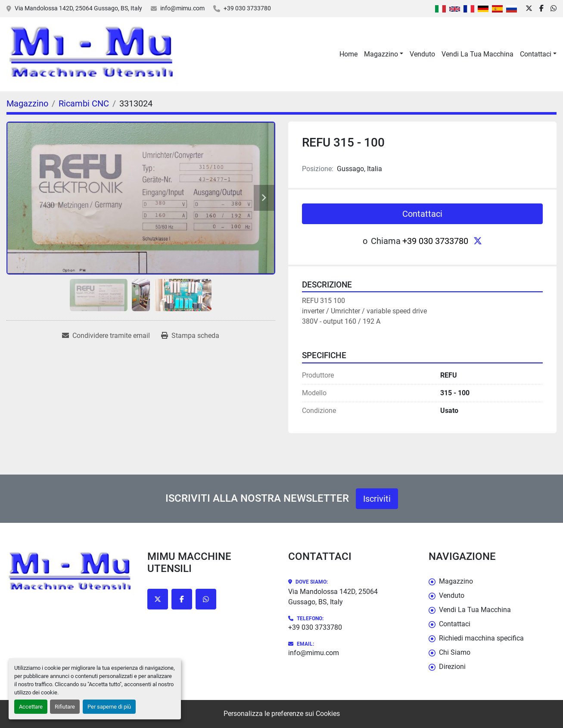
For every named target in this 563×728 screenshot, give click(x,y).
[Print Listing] (190, 336)
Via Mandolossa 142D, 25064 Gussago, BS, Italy (78, 8)
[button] (384, 54)
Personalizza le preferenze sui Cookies (282, 714)
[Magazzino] (27, 103)
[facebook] (541, 9)
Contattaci (536, 54)
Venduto (422, 54)
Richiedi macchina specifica (481, 638)
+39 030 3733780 (247, 8)
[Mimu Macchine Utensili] (70, 573)
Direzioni (452, 667)
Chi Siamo (455, 652)
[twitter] (529, 9)
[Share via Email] (106, 336)
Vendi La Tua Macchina (477, 54)
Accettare (31, 707)
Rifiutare (65, 707)
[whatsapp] (554, 9)
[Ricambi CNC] (84, 103)
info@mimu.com (182, 8)
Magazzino (381, 54)
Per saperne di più (109, 707)
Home (348, 54)
